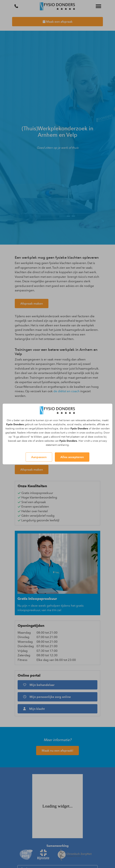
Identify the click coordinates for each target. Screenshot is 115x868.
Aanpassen (39, 457)
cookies (20, 429)
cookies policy (94, 433)
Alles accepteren (72, 457)
